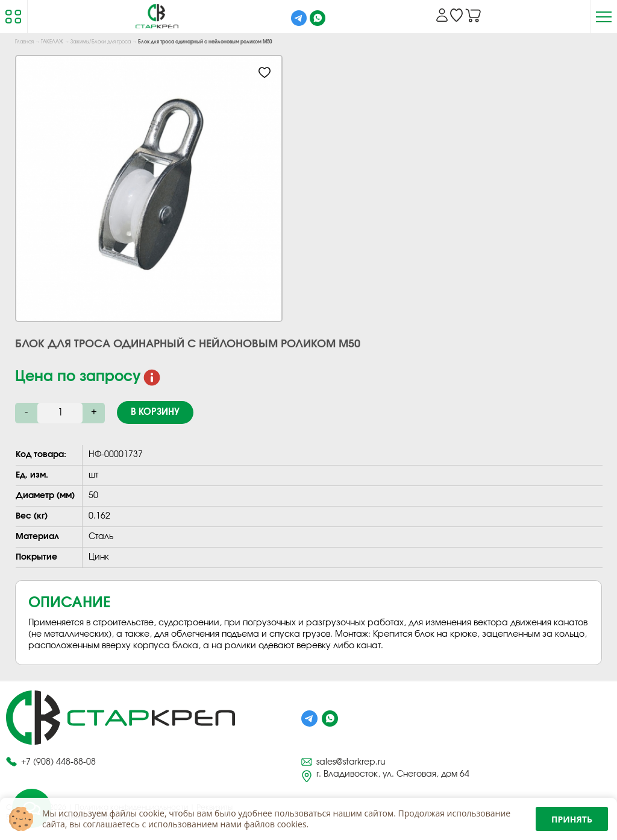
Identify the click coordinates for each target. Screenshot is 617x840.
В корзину (155, 412)
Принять (572, 819)
